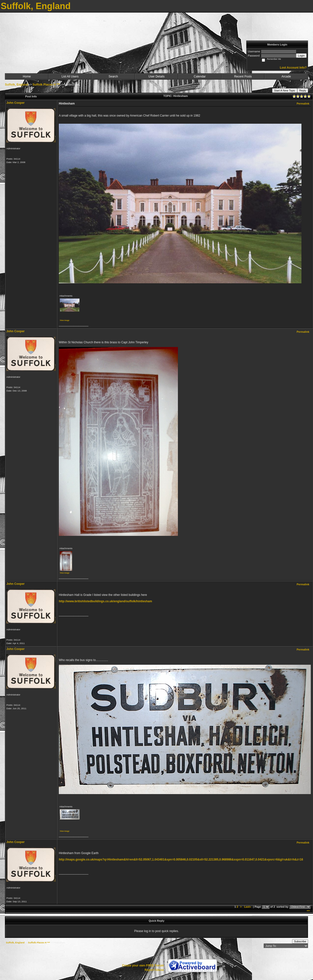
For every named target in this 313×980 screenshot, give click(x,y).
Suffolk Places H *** (46, 85)
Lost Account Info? (293, 68)
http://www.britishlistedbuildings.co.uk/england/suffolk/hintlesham (105, 601)
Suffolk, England (17, 85)
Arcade (286, 76)
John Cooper (16, 103)
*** (308, 911)
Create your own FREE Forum (143, 965)
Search (113, 76)
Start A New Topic (285, 90)
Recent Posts (243, 76)
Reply (303, 90)
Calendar (200, 76)
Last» (248, 907)
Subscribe (300, 941)
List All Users (70, 76)
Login (301, 56)
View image (65, 320)
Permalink (303, 104)
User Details (156, 76)
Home (27, 76)
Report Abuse (154, 970)
